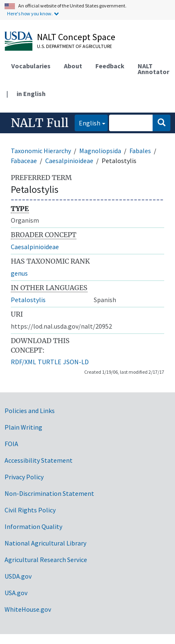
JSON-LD (76, 362)
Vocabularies (31, 66)
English (87, 122)
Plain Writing (23, 427)
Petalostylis (28, 300)
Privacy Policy (24, 477)
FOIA (11, 444)
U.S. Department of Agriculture (74, 46)
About (73, 66)
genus (19, 273)
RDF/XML (23, 362)
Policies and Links (30, 411)
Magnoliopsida (100, 151)
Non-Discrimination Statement (49, 493)
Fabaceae (24, 161)
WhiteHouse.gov (28, 609)
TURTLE (50, 362)
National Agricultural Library (45, 543)
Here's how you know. (30, 13)
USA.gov (16, 593)
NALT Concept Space (76, 37)
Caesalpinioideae (69, 161)
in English (31, 94)
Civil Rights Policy (30, 510)
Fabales (140, 151)
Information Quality (33, 526)
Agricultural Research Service (46, 560)
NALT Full (40, 123)
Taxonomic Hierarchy (41, 151)
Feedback (110, 66)
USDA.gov (18, 576)
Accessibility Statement (39, 460)
